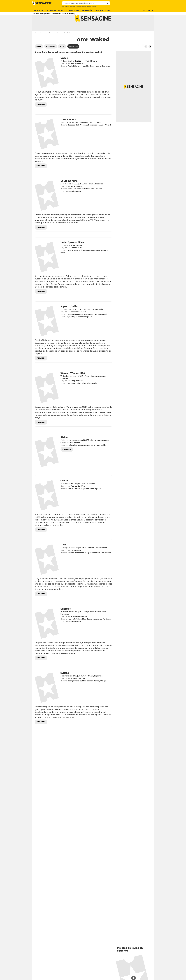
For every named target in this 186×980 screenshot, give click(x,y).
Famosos (44, 42)
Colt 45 (64, 490)
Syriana (65, 682)
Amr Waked (58, 42)
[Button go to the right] (150, 56)
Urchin (64, 67)
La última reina (69, 190)
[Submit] (108, 3)
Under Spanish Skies (72, 252)
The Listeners (68, 129)
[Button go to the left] (146, 56)
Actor (51, 42)
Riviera (64, 447)
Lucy (63, 554)
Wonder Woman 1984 (73, 383)
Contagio (66, 618)
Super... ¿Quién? (70, 316)
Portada (37, 42)
